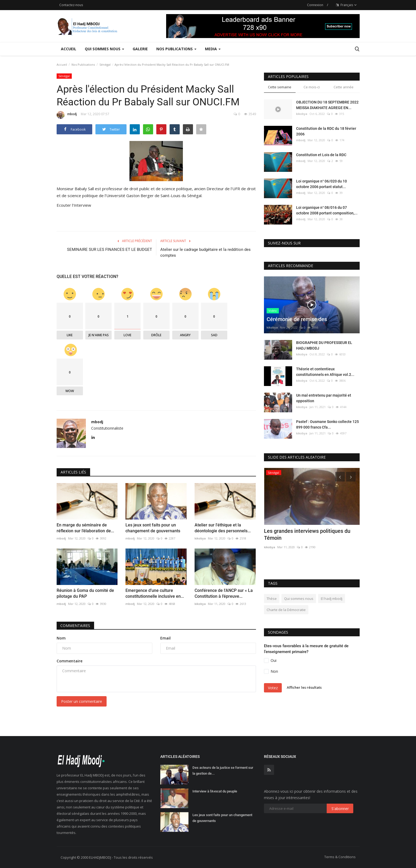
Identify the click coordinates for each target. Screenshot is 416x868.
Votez (273, 688)
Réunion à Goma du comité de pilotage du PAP (85, 593)
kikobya (200, 538)
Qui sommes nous (299, 599)
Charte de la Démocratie (286, 610)
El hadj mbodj (332, 599)
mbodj (67, 115)
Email (165, 638)
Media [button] (213, 49)
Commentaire (70, 661)
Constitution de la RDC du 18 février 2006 (326, 131)
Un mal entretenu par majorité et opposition (324, 398)
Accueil (69, 49)
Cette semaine (280, 87)
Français (346, 5)
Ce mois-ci (312, 87)
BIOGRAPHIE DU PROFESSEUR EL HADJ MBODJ (324, 345)
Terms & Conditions (340, 857)
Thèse (272, 599)
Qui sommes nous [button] (104, 49)
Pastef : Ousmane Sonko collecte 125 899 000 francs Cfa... (327, 424)
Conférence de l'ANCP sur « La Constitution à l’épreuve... (224, 593)
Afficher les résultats (304, 687)
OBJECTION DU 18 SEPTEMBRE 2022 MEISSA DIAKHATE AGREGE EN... (327, 105)
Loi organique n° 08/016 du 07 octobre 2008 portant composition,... (327, 210)
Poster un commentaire (82, 701)
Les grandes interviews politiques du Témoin (307, 534)
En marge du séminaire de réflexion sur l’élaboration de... (85, 528)
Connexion (315, 5)
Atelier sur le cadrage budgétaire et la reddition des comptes (205, 252)
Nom (61, 638)
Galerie (140, 49)
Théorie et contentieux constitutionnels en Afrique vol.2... (325, 372)
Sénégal (105, 65)
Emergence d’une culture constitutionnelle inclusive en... (155, 593)
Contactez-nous (71, 5)
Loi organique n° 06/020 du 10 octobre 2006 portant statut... (322, 184)
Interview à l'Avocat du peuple (215, 791)
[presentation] (340, 477)
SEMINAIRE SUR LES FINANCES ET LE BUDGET (110, 250)
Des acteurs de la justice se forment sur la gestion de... (223, 771)
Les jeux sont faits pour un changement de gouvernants (153, 528)
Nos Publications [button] (176, 49)
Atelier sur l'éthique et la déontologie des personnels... (223, 528)
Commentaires (75, 626)
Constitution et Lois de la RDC (321, 155)
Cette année (344, 87)
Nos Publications (83, 65)
